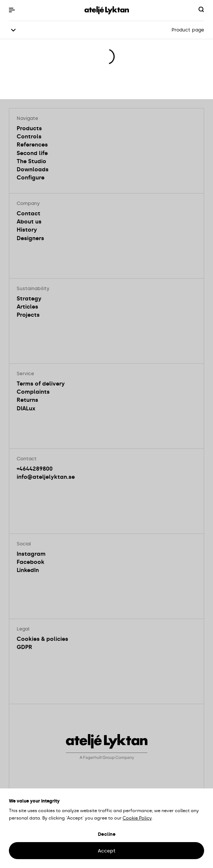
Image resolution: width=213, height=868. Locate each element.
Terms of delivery (41, 384)
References (32, 145)
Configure (31, 178)
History (27, 230)
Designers (30, 238)
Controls (29, 137)
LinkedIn (28, 570)
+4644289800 (35, 469)
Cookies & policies (42, 639)
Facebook (31, 562)
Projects (28, 315)
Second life (32, 153)
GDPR (24, 647)
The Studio (31, 161)
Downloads (33, 169)
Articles (27, 307)
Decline (107, 834)
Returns (27, 400)
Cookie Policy (137, 818)
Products (29, 128)
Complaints (33, 392)
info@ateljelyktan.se (46, 477)
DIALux (26, 408)
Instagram (31, 554)
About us (29, 222)
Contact (29, 213)
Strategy (29, 299)
